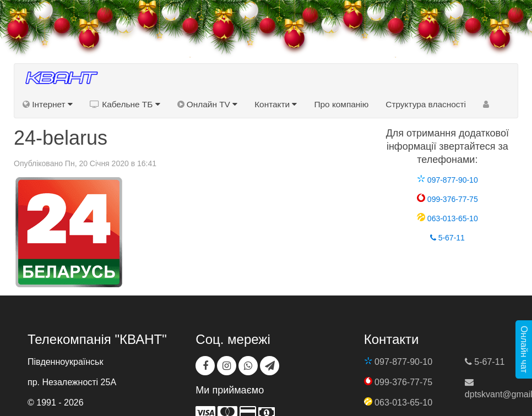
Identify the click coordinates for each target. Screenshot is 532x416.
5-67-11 (447, 238)
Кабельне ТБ (125, 104)
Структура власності (426, 104)
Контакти (276, 104)
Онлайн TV (208, 104)
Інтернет (48, 104)
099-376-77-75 (447, 199)
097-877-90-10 (447, 180)
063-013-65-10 (447, 218)
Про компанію (341, 104)
